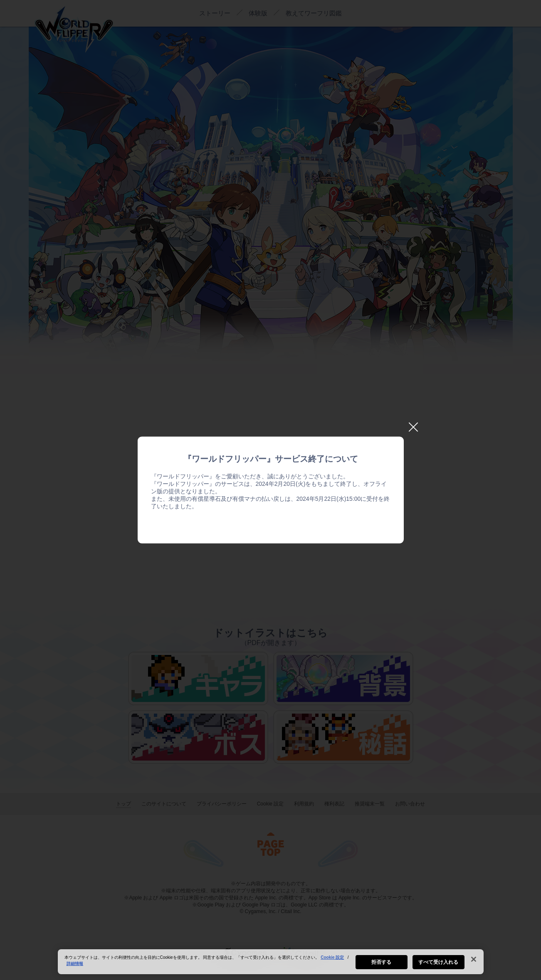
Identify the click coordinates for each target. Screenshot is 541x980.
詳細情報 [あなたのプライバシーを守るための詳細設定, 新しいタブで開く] (75, 966)
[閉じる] (474, 962)
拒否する (381, 965)
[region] (271, 964)
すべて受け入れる (438, 965)
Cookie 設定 (332, 960)
